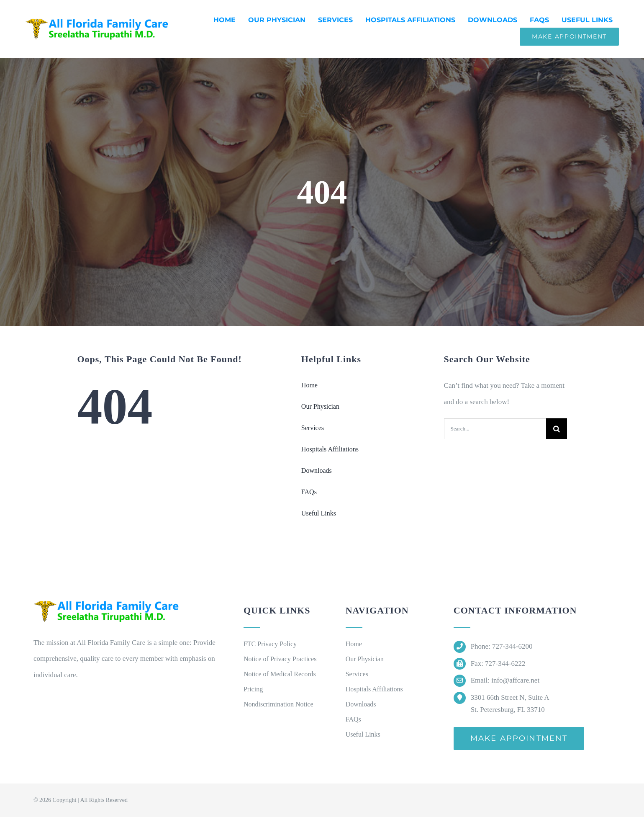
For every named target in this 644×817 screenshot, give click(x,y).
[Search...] (495, 429)
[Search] (557, 429)
